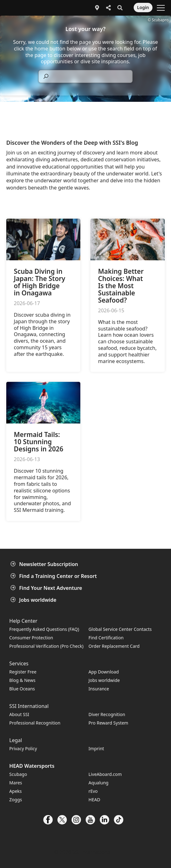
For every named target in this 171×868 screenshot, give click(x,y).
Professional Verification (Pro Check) (46, 646)
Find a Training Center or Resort (54, 576)
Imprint (96, 748)
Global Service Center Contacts (120, 629)
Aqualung (99, 783)
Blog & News (22, 680)
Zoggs (16, 800)
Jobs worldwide (34, 600)
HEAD (94, 800)
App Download (104, 672)
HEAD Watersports (32, 766)
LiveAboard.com (105, 774)
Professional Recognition (35, 723)
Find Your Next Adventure (47, 588)
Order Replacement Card (114, 646)
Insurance (99, 689)
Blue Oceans (22, 689)
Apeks (16, 791)
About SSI (19, 714)
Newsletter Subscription (45, 564)
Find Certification (106, 638)
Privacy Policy (23, 748)
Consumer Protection (31, 638)
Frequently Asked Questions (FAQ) (44, 629)
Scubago (18, 774)
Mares (16, 783)
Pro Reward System (108, 723)
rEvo (93, 791)
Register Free (23, 672)
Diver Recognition (107, 714)
